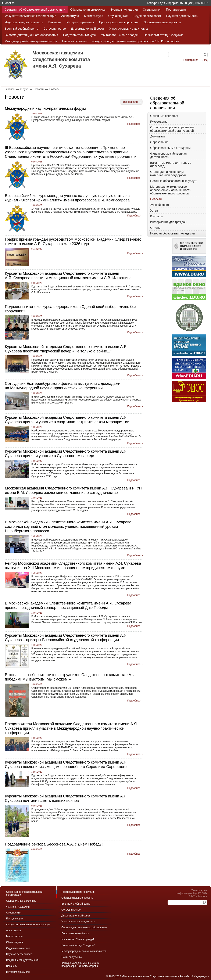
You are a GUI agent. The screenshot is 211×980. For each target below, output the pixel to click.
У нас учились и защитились (129, 29)
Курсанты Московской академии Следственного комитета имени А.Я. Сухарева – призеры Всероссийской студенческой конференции (66, 638)
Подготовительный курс (79, 35)
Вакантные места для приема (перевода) (171, 164)
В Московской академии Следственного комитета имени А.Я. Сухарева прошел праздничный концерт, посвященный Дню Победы (68, 605)
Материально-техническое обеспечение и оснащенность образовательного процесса (171, 190)
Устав (154, 211)
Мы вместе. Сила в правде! (120, 35)
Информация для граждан (168, 222)
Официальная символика (88, 10)
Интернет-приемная (80, 22)
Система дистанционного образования (31, 35)
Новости (39, 89)
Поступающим (176, 10)
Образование (159, 142)
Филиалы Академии (124, 10)
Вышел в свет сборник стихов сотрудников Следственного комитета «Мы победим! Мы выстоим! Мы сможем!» (70, 677)
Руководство (159, 122)
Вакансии (55, 22)
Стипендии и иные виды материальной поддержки (168, 173)
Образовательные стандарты (170, 148)
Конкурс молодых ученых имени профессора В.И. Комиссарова (136, 41)
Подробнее (134, 124)
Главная (10, 89)
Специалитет (152, 10)
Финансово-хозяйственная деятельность (168, 155)
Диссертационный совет (88, 29)
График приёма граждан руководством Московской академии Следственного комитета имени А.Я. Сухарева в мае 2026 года (73, 242)
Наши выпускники (74, 41)
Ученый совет (160, 205)
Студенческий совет (147, 16)
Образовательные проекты (162, 22)
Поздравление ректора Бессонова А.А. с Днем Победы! (54, 844)
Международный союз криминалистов (31, 41)
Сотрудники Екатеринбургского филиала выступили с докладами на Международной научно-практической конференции (63, 386)
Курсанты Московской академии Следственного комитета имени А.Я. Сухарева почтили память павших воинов (66, 798)
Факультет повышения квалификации (30, 16)
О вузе (24, 89)
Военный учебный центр (22, 29)
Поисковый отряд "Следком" (163, 35)
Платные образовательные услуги (174, 181)
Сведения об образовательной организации (35, 10)
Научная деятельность (182, 16)
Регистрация (191, 60)
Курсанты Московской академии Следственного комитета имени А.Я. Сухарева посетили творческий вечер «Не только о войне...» (66, 349)
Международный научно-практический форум (45, 108)
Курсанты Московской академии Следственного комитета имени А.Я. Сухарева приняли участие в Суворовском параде (66, 454)
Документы (158, 136)
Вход (205, 60)
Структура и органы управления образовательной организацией (172, 129)
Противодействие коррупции (119, 22)
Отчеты (155, 228)
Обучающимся (118, 16)
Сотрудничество (55, 29)
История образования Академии (172, 233)
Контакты (157, 216)
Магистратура (94, 16)
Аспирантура (70, 16)
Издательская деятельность (24, 22)
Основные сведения (164, 116)
